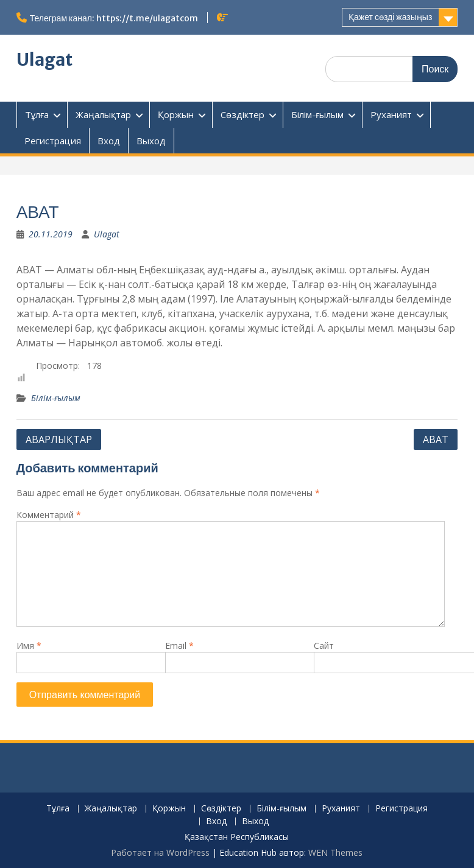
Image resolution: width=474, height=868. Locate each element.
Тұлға (37, 114)
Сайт (324, 646)
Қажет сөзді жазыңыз (390, 17)
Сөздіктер (242, 114)
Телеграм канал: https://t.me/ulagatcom (114, 18)
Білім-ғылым (317, 114)
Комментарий (49, 515)
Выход (151, 141)
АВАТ (436, 439)
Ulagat (44, 60)
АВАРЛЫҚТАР (59, 439)
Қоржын (176, 114)
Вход (109, 141)
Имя (29, 646)
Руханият (391, 114)
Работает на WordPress (160, 852)
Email (179, 646)
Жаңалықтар (103, 114)
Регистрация (53, 141)
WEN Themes (335, 852)
